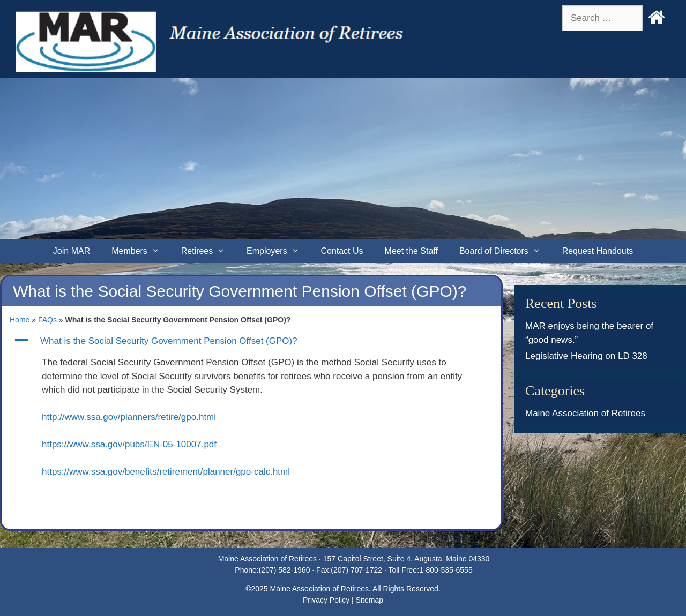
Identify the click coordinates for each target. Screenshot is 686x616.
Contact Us (342, 251)
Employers (278, 251)
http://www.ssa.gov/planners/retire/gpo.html (129, 417)
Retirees (208, 251)
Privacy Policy (326, 600)
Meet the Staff (411, 251)
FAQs (47, 320)
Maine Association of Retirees (585, 413)
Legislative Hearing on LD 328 (586, 356)
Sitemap (370, 600)
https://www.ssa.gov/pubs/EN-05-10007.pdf (129, 444)
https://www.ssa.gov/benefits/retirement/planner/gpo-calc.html (166, 472)
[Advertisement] (343, 159)
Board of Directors (505, 251)
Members (141, 251)
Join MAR (72, 251)
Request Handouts (598, 251)
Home (20, 320)
